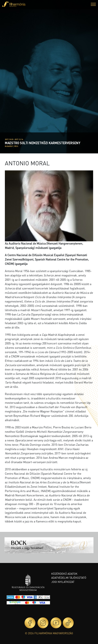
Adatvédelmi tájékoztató (69, 578)
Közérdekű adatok (64, 574)
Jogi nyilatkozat (63, 582)
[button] (93, 5)
